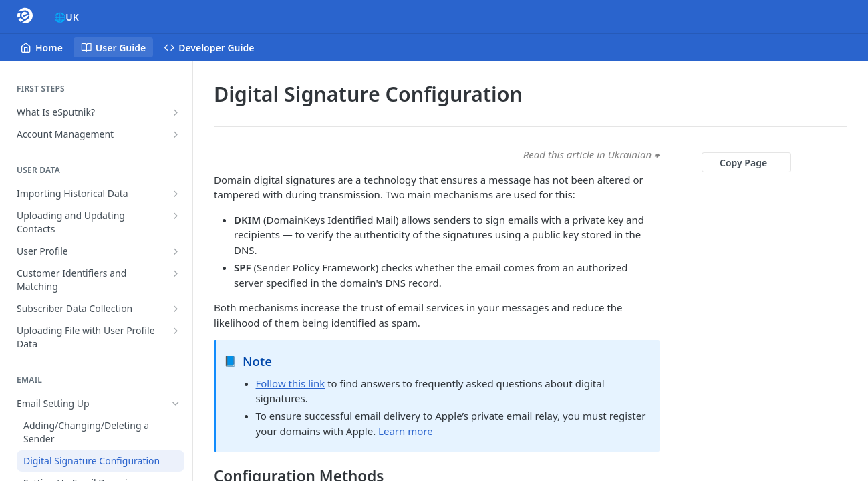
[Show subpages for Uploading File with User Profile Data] (176, 331)
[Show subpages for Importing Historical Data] (176, 194)
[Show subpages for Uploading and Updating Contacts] (176, 216)
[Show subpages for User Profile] (176, 251)
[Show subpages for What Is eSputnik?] (176, 112)
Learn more (406, 431)
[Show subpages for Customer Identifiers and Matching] (176, 273)
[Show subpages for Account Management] (176, 134)
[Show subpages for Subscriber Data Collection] (176, 309)
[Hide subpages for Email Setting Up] (176, 404)
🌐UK (66, 17)
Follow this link (291, 383)
